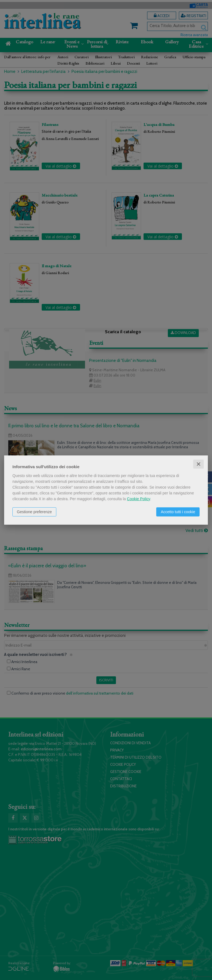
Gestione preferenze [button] (34, 512)
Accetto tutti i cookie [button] (178, 512)
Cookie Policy (139, 499)
